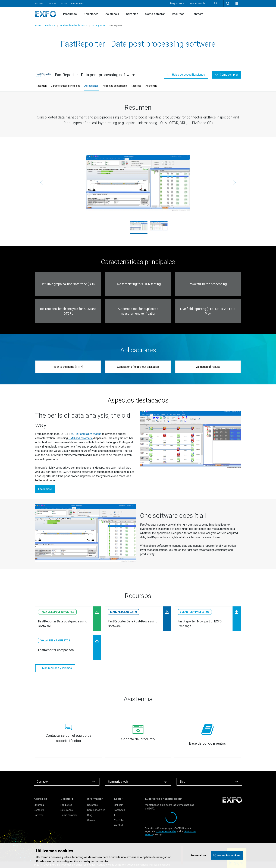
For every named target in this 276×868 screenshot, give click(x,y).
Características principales (65, 86)
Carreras (52, 4)
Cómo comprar (155, 14)
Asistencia (112, 14)
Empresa (39, 4)
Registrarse (177, 4)
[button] (228, 4)
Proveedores (77, 4)
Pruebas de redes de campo (74, 25)
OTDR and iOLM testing (87, 434)
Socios (64, 4)
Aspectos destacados (115, 86)
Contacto (197, 14)
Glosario (92, 820)
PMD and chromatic (81, 438)
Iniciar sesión (197, 4)
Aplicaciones (91, 86)
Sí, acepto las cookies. (227, 855)
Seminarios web (96, 810)
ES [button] (217, 3)
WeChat (118, 825)
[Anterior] (42, 183)
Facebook (119, 810)
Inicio (38, 25)
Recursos (178, 14)
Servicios (132, 14)
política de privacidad (166, 831)
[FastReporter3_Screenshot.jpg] (159, 226)
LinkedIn (119, 805)
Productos (70, 14)
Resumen (41, 86)
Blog (90, 815)
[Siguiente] (234, 183)
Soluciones (91, 14)
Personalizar (198, 855)
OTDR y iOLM (98, 25)
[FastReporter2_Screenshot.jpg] (138, 183)
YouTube (119, 820)
